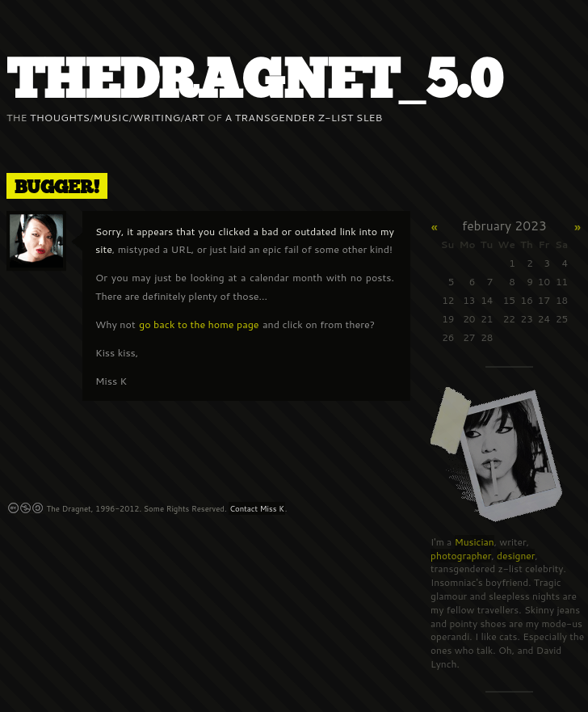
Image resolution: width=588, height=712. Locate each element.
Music (111, 117)
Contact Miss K (257, 508)
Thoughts (60, 117)
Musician (475, 542)
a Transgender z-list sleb (304, 117)
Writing (157, 117)
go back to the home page (199, 324)
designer (516, 556)
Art (194, 117)
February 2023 (504, 225)
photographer (461, 556)
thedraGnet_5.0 (254, 81)
